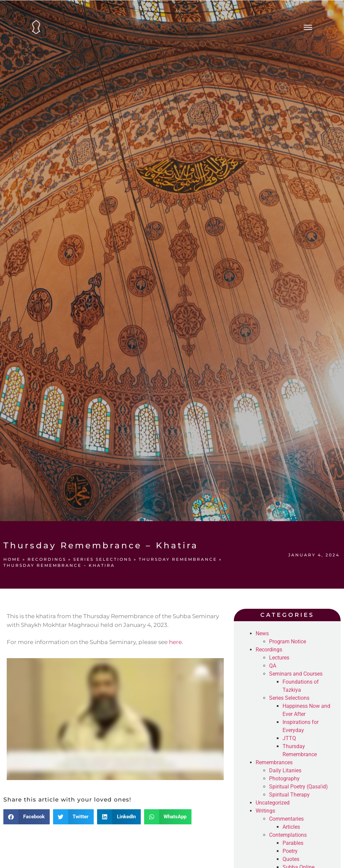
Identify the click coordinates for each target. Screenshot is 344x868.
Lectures (279, 658)
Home (12, 559)
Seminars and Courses (296, 674)
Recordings (47, 559)
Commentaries (286, 819)
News (262, 633)
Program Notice (288, 642)
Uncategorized (273, 803)
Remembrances (274, 762)
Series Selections (102, 559)
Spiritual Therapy (289, 795)
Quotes (291, 859)
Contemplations (288, 835)
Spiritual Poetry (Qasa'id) (298, 787)
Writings (265, 811)
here (175, 642)
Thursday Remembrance (178, 559)
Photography (284, 779)
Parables (293, 843)
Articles (291, 827)
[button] (27, 817)
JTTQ (289, 738)
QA (273, 666)
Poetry (290, 851)
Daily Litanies (285, 770)
